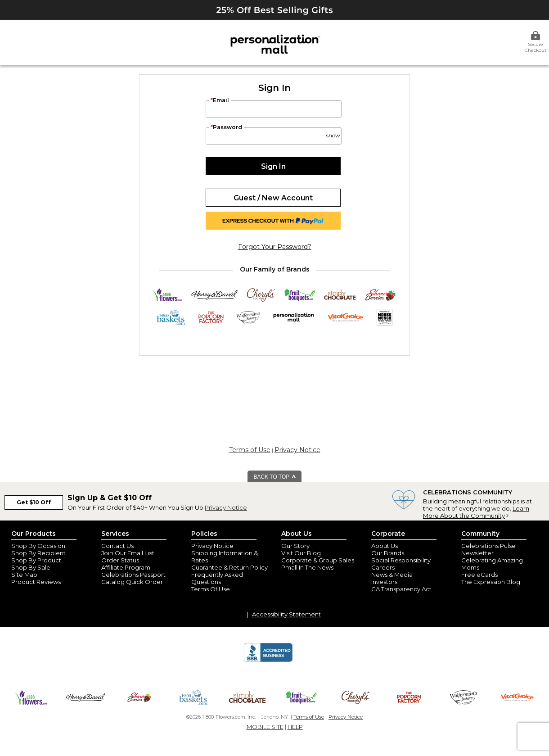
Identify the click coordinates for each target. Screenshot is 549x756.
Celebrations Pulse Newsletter (488, 549)
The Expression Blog (491, 582)
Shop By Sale (31, 567)
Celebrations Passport (133, 575)
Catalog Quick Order (132, 582)
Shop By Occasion (38, 546)
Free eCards (479, 575)
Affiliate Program (126, 567)
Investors (384, 582)
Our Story (295, 546)
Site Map (24, 575)
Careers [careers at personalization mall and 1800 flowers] (383, 567)
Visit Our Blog (301, 553)
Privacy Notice (297, 450)
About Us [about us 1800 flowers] (385, 546)
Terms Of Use (211, 589)
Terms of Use (250, 450)
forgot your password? (275, 247)
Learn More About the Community (476, 512)
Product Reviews (36, 582)
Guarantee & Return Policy (229, 567)
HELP (295, 727)
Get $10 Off (34, 502)
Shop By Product (36, 560)
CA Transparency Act (401, 589)
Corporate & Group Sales (318, 560)
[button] (333, 131)
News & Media (392, 575)
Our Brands (388, 553)
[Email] (274, 109)
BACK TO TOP (275, 477)
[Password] (274, 136)
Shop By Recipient (38, 553)
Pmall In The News (307, 567)
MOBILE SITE (265, 727)
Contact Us (117, 546)
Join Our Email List (128, 553)
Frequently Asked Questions (217, 578)
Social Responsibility (401, 560)
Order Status (120, 560)
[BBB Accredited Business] (268, 661)
